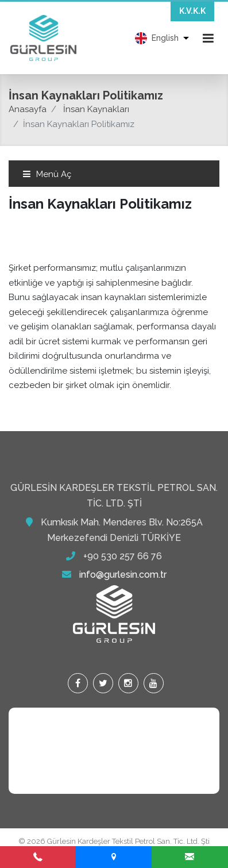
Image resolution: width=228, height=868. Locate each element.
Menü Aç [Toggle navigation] (47, 174)
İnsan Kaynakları (96, 109)
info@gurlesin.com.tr (123, 575)
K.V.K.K (192, 11)
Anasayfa (28, 109)
